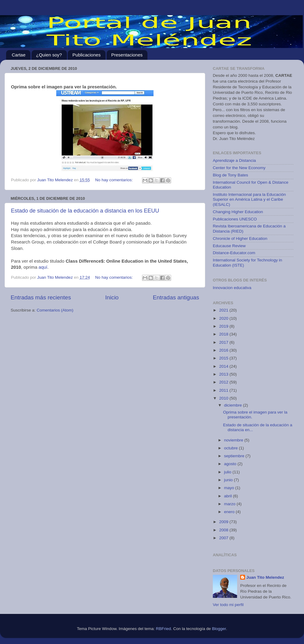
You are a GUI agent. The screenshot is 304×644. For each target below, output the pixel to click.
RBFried (164, 629)
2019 (224, 326)
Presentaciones (127, 55)
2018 (224, 334)
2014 (224, 366)
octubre (231, 448)
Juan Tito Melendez (265, 577)
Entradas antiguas (176, 297)
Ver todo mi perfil (228, 605)
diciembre (233, 405)
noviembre (234, 440)
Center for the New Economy (239, 168)
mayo (230, 488)
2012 (224, 382)
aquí (43, 267)
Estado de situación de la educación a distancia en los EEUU (85, 211)
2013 (224, 374)
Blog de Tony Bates (230, 175)
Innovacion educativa (232, 288)
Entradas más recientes (41, 297)
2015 (224, 358)
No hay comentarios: (115, 180)
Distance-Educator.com (234, 253)
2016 (224, 350)
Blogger (219, 629)
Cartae (19, 55)
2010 (224, 398)
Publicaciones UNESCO (235, 219)
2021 (224, 310)
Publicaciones (86, 55)
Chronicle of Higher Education (240, 239)
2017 (224, 342)
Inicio (112, 297)
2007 (224, 538)
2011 (224, 390)
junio (229, 480)
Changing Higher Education (238, 212)
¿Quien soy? (49, 55)
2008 (224, 530)
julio (228, 472)
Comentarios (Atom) (55, 310)
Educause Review (229, 246)
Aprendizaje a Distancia (234, 160)
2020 (224, 318)
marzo (230, 504)
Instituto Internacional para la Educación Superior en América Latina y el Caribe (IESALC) (249, 199)
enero (230, 512)
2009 (224, 522)
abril (228, 496)
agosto (231, 464)
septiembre (235, 456)
